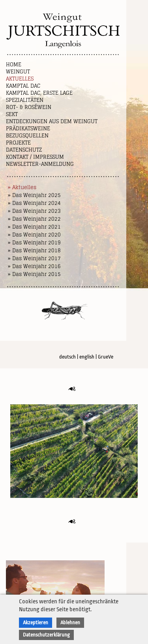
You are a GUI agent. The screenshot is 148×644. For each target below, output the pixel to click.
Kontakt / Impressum (35, 157)
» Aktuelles (22, 187)
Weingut (18, 72)
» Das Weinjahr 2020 (34, 235)
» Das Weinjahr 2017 (34, 258)
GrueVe (106, 357)
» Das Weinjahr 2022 (34, 219)
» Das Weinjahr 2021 (34, 227)
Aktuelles (20, 79)
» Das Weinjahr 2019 (34, 243)
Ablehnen (70, 622)
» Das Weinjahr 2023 (34, 211)
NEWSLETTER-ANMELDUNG (40, 164)
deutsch (67, 357)
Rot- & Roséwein (29, 107)
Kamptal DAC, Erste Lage (39, 93)
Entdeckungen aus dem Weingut (52, 121)
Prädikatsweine (28, 129)
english (87, 357)
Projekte (18, 143)
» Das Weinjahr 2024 (34, 203)
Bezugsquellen (27, 136)
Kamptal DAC (23, 86)
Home (14, 65)
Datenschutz (24, 150)
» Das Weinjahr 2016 (34, 266)
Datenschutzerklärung (46, 635)
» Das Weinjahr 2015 (34, 274)
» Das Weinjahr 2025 (34, 195)
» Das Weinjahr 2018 (34, 251)
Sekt (12, 114)
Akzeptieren (36, 622)
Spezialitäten (25, 100)
